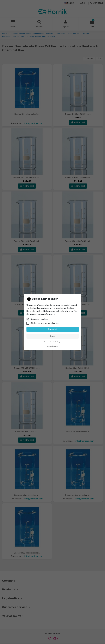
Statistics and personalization (43, 323)
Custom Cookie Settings (53, 342)
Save (53, 336)
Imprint (56, 346)
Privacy (49, 346)
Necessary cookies (37, 319)
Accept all (53, 329)
